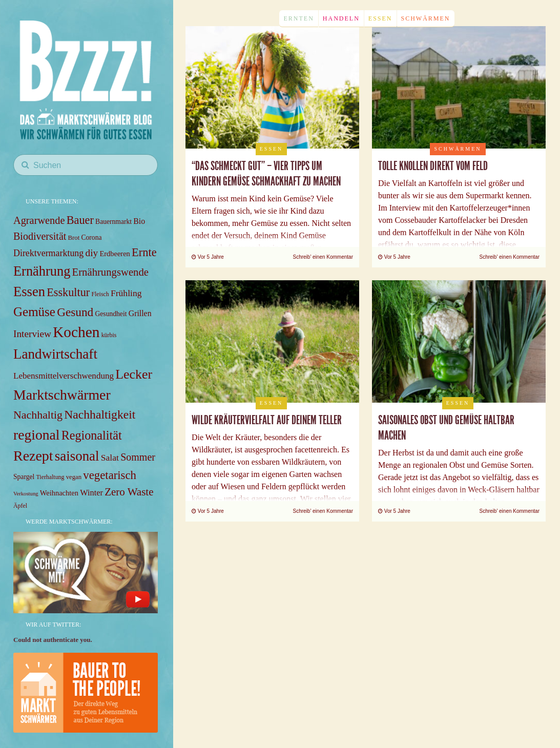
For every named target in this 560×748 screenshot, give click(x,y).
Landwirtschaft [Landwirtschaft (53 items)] (55, 354)
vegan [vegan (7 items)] (74, 477)
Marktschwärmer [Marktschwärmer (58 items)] (62, 395)
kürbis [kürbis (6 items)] (109, 335)
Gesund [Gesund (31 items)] (75, 312)
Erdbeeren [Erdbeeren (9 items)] (115, 254)
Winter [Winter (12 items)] (91, 493)
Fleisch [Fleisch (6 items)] (100, 294)
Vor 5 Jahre (208, 257)
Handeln (341, 18)
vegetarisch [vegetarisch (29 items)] (110, 475)
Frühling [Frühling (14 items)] (126, 293)
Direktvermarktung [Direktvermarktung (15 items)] (48, 253)
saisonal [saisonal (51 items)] (77, 456)
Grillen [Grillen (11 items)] (140, 313)
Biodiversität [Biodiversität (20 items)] (40, 236)
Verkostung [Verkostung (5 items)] (26, 494)
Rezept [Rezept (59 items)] (33, 456)
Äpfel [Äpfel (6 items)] (20, 506)
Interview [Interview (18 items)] (32, 334)
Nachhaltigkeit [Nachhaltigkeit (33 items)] (100, 414)
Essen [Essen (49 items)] (29, 292)
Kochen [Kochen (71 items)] (76, 332)
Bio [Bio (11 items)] (139, 221)
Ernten (298, 18)
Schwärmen (426, 18)
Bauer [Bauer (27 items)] (80, 220)
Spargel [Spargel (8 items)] (24, 477)
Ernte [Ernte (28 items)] (144, 252)
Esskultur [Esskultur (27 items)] (68, 292)
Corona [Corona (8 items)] (91, 237)
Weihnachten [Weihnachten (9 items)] (59, 493)
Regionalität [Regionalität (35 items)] (92, 435)
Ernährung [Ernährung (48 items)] (42, 271)
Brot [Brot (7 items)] (74, 238)
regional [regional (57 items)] (36, 435)
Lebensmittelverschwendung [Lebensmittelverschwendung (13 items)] (64, 376)
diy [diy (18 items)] (92, 253)
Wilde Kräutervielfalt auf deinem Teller (267, 420)
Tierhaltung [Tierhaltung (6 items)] (50, 477)
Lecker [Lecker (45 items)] (134, 374)
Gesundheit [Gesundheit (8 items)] (111, 314)
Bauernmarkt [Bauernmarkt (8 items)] (113, 222)
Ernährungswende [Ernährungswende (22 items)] (110, 272)
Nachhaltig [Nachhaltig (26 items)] (38, 415)
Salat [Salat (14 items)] (110, 458)
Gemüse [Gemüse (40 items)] (34, 312)
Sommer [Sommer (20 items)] (138, 457)
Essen (380, 18)
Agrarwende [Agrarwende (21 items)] (39, 220)
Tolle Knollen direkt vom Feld (433, 166)
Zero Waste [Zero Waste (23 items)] (129, 492)
